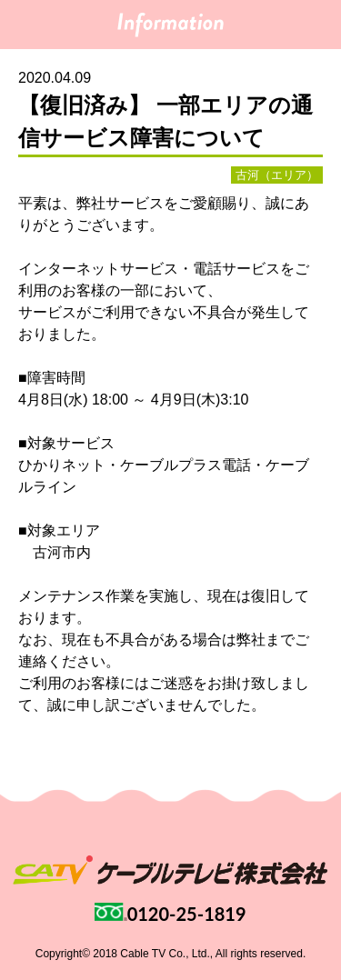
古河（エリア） (277, 175)
